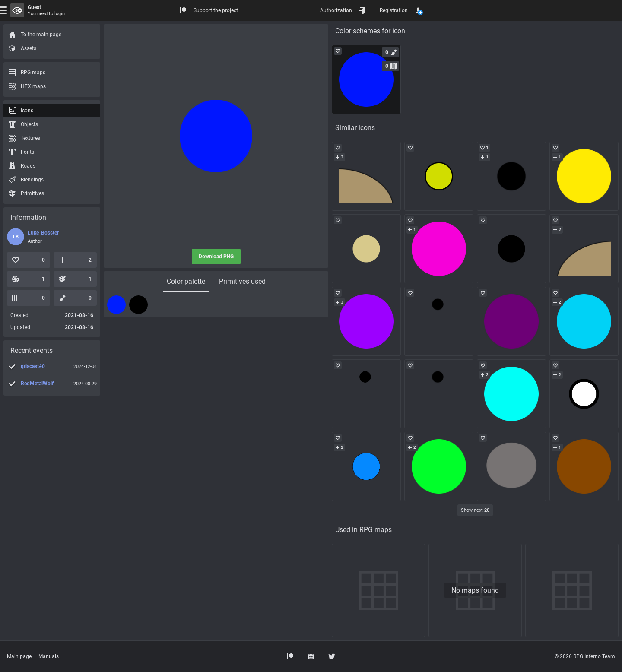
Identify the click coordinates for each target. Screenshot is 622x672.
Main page (19, 656)
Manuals (49, 656)
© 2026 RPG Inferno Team (585, 656)
